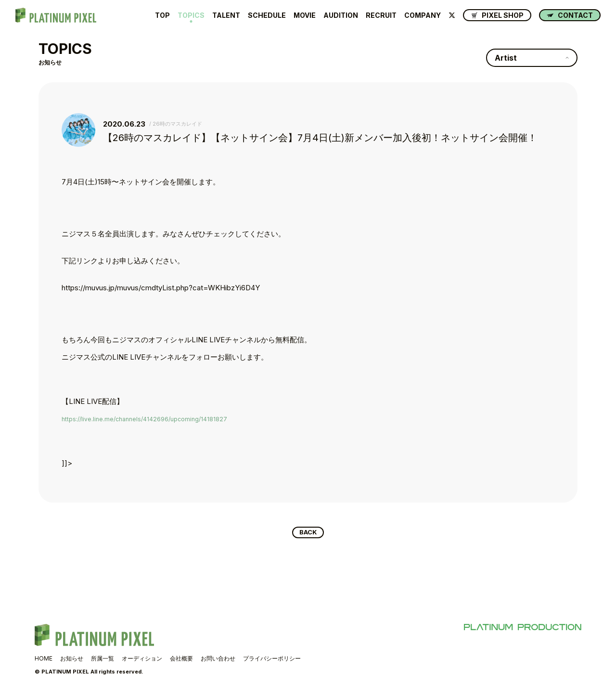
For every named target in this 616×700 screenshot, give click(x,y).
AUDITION (341, 15)
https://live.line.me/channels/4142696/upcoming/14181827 (156, 419)
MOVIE (305, 15)
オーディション (142, 660)
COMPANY (423, 15)
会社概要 (181, 660)
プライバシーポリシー (272, 660)
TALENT (226, 15)
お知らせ (72, 660)
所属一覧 (103, 660)
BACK (308, 533)
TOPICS (191, 15)
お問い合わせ (218, 660)
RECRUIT (381, 15)
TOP (162, 15)
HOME (44, 660)
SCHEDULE (267, 15)
